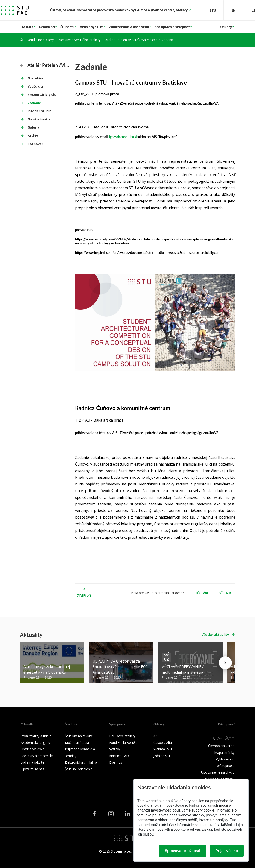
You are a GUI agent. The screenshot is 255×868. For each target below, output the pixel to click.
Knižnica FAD (119, 756)
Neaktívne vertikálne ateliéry (79, 40)
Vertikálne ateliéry (41, 40)
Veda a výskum (92, 27)
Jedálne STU (162, 756)
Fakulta (28, 27)
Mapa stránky (224, 752)
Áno (203, 593)
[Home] (21, 40)
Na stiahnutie (39, 119)
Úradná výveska (32, 749)
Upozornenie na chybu (218, 772)
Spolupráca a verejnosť (172, 27)
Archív (33, 136)
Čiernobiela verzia (221, 746)
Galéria (34, 127)
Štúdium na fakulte (79, 736)
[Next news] (225, 663)
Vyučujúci (35, 86)
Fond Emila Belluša (123, 743)
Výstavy (115, 749)
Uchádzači (47, 27)
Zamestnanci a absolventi (129, 27)
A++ (230, 738)
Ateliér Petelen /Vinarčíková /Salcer (131, 40)
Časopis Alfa (163, 743)
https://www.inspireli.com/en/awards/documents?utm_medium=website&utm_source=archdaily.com (148, 252)
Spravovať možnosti (182, 851)
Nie (225, 593)
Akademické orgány (35, 743)
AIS (156, 736)
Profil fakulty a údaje (36, 736)
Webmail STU (163, 749)
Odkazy (226, 27)
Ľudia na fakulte (32, 762)
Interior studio (40, 111)
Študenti (67, 27)
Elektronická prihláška (81, 762)
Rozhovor (35, 144)
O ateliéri (35, 78)
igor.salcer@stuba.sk (123, 137)
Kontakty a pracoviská (37, 756)
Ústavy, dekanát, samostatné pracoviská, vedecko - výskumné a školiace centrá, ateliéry (119, 10)
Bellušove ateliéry (122, 736)
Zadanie (34, 103)
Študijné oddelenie (79, 769)
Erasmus (116, 762)
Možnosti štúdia (77, 743)
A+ (220, 738)
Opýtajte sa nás (32, 769)
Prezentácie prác (42, 95)
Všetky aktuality (215, 635)
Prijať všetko (227, 851)
